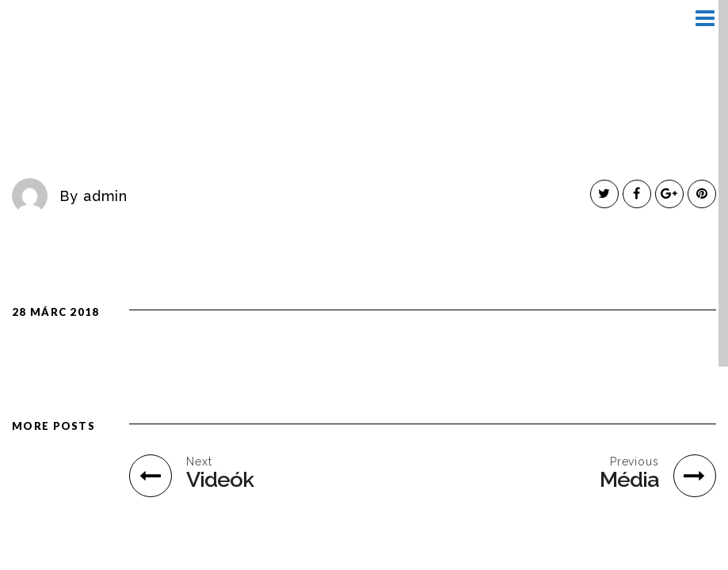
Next (199, 462)
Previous (635, 462)
